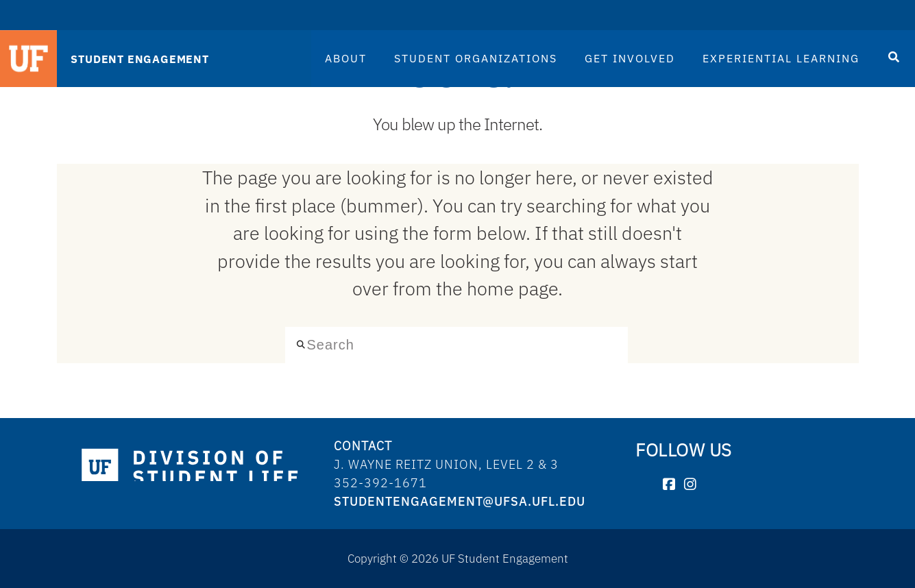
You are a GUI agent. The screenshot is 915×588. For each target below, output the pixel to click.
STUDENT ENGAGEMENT (139, 59)
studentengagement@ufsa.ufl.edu (460, 501)
